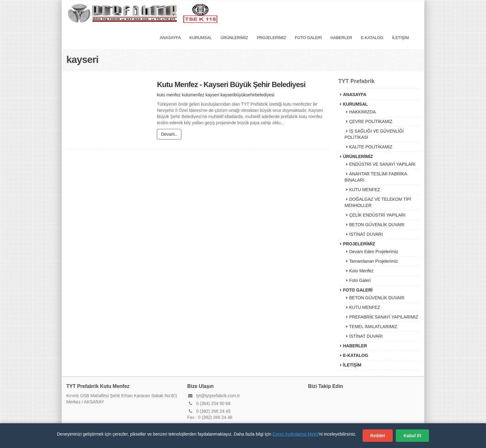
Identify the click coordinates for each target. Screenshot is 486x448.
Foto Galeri (360, 280)
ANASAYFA (170, 38)
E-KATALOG (372, 38)
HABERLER (341, 38)
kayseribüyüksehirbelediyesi (247, 95)
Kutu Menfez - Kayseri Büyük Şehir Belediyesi (231, 85)
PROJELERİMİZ (271, 38)
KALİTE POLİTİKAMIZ (371, 147)
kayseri (212, 95)
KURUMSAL (201, 38)
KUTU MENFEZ (365, 190)
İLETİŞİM (400, 38)
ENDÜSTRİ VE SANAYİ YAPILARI (382, 164)
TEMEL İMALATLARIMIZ (373, 327)
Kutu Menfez (362, 271)
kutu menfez (169, 95)
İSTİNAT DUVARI (366, 234)
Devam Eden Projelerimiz (374, 252)
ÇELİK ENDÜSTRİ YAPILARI (378, 215)
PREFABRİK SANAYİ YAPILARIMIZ (384, 317)
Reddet (378, 436)
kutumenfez (193, 95)
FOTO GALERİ (308, 38)
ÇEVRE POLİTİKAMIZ (371, 121)
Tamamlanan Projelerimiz (374, 261)
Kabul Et (412, 436)
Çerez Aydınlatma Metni (295, 434)
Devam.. (169, 134)
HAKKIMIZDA (363, 112)
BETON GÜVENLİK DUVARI (377, 225)
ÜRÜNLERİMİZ (234, 38)
